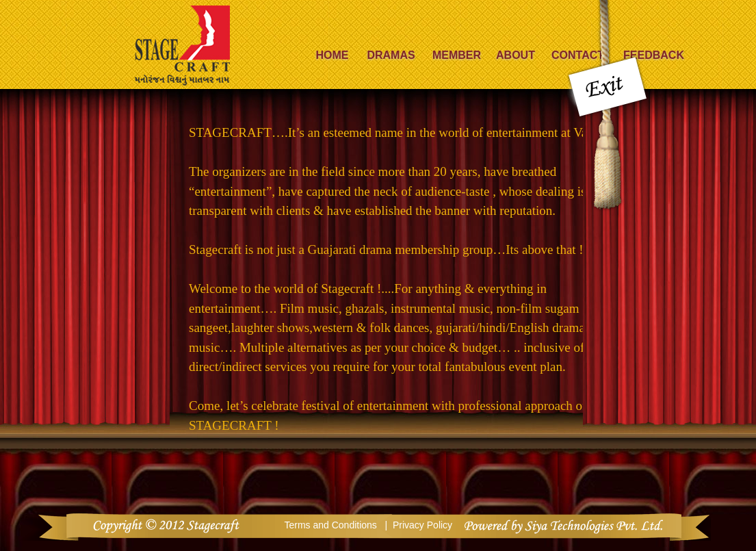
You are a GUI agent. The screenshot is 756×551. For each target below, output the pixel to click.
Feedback (654, 55)
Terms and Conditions (331, 525)
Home (333, 55)
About (516, 55)
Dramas (391, 55)
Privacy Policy (422, 525)
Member (457, 55)
